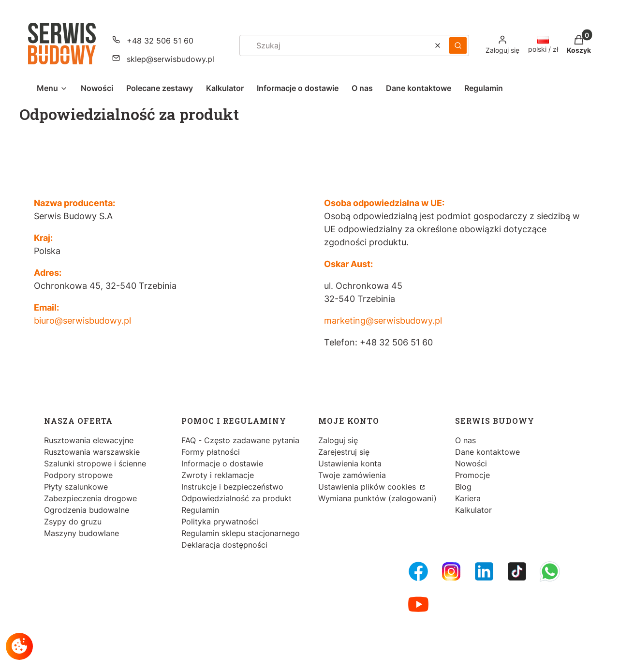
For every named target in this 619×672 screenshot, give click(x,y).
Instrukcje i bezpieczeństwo (232, 487)
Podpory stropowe (78, 475)
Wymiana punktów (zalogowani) (377, 498)
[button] (458, 45)
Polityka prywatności (220, 522)
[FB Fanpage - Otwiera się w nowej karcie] (418, 571)
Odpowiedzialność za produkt (236, 498)
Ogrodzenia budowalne (87, 510)
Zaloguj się (338, 440)
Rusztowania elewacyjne (89, 440)
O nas (465, 440)
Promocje (472, 475)
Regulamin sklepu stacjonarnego (241, 533)
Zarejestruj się (344, 452)
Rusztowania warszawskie (92, 452)
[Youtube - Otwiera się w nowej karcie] (418, 604)
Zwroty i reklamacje (218, 475)
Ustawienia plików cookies (368, 487)
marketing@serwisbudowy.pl (383, 321)
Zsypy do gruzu (73, 522)
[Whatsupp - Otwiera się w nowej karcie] (550, 571)
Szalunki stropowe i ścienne (95, 463)
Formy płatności (211, 452)
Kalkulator (473, 510)
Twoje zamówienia (352, 475)
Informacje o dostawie (222, 463)
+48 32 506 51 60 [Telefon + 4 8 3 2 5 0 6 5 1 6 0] (160, 41)
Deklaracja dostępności (224, 545)
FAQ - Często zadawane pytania (240, 440)
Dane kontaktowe (487, 452)
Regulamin (200, 510)
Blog (463, 487)
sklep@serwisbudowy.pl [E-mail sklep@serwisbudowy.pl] (170, 59)
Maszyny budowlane (81, 533)
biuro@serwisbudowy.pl (82, 321)
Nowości (471, 463)
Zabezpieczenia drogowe (90, 498)
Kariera (468, 498)
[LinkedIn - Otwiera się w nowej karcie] (484, 571)
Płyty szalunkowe (76, 487)
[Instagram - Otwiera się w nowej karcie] (451, 571)
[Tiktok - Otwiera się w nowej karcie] (517, 571)
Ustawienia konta (350, 463)
